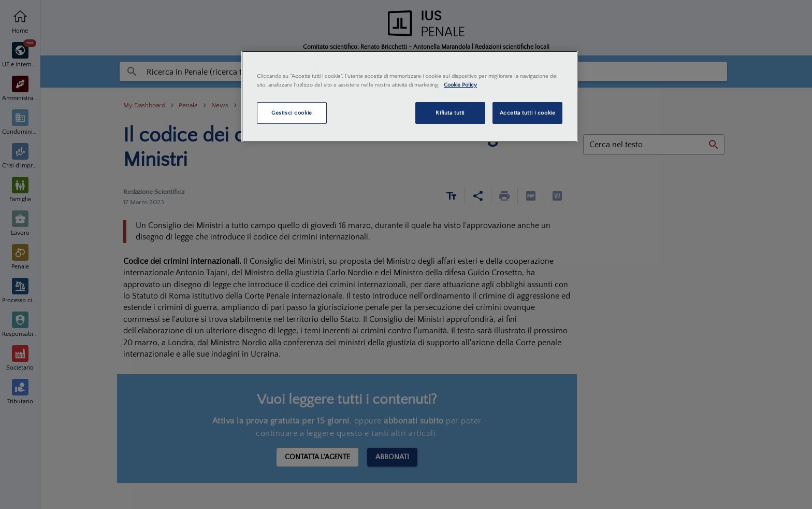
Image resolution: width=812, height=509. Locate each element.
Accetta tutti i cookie (528, 113)
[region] (410, 96)
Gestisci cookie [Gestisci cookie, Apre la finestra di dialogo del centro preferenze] (292, 113)
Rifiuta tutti (450, 113)
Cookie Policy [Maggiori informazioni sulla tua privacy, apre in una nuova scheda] (460, 85)
